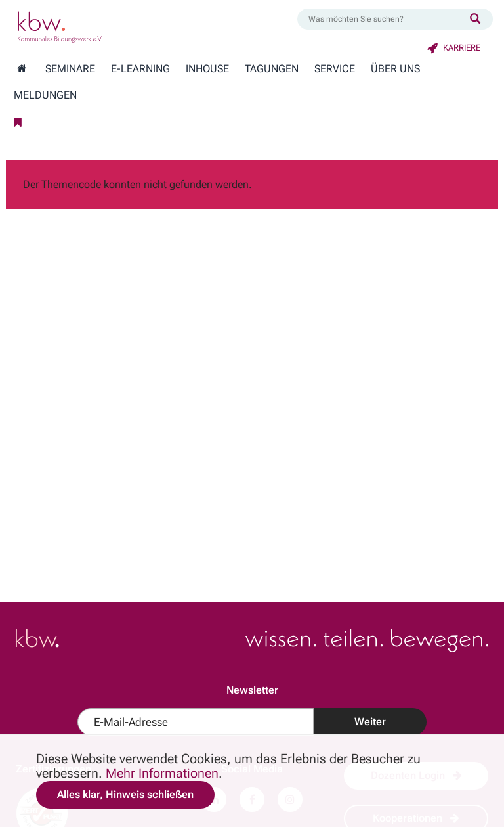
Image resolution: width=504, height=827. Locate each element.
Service (335, 69)
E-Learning (140, 69)
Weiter (370, 722)
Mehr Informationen (162, 773)
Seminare (70, 69)
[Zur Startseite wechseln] (22, 69)
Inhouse (207, 69)
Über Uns (395, 69)
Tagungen (272, 69)
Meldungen (45, 95)
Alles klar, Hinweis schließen (125, 794)
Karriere (454, 48)
